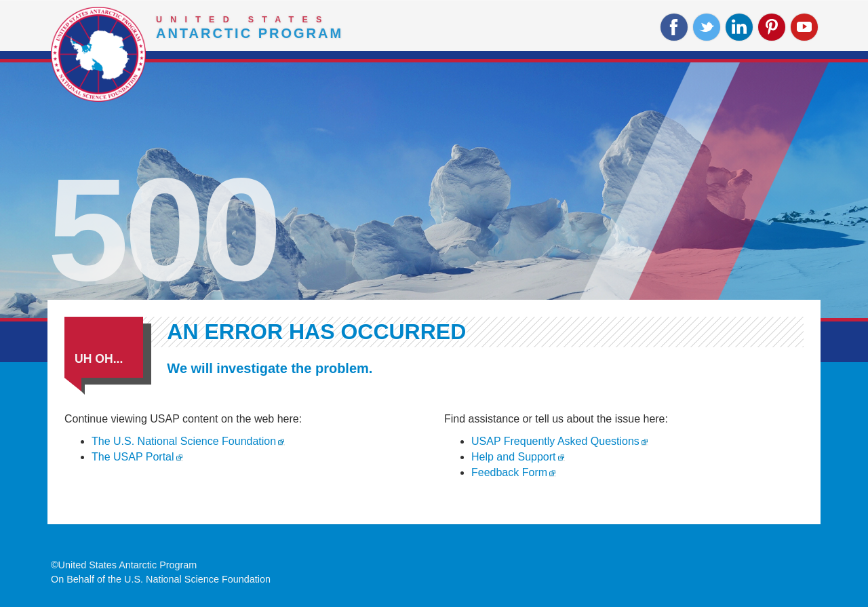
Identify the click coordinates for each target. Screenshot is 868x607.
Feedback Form (509, 472)
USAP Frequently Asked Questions (555, 441)
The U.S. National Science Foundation (184, 441)
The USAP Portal (133, 457)
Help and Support (514, 457)
